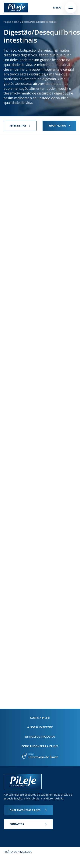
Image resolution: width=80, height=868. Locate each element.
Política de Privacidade (18, 852)
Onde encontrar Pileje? (25, 810)
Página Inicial (11, 22)
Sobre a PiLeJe (40, 718)
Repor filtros (57, 126)
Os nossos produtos (40, 737)
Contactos (17, 824)
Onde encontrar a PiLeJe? (40, 746)
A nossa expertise (40, 727)
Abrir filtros (18, 126)
